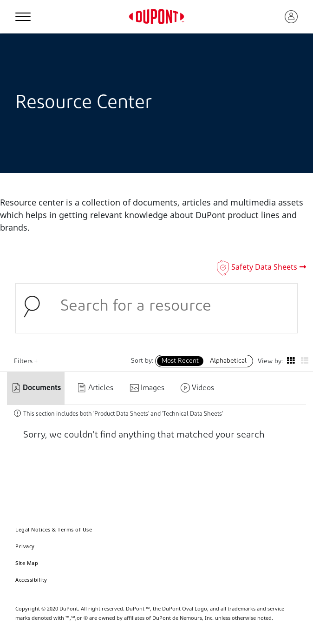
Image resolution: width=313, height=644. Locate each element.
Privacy (25, 546)
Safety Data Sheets (264, 267)
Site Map (27, 563)
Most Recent (180, 361)
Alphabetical (228, 361)
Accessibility (31, 580)
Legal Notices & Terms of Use (54, 529)
